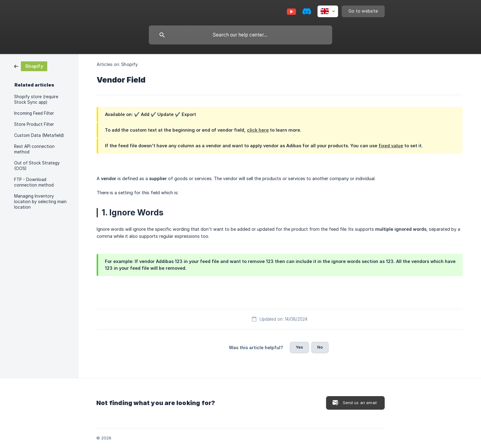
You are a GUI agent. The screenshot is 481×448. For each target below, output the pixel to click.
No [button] (320, 347)
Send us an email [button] (360, 403)
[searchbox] (240, 35)
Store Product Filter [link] (34, 124)
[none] (328, 11)
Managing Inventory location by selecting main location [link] (40, 202)
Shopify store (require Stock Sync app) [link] (36, 99)
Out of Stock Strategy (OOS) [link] (37, 166)
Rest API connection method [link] (34, 149)
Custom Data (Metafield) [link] (39, 135)
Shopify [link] (129, 64)
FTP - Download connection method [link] (34, 182)
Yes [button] (299, 347)
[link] (31, 66)
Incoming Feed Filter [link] (34, 113)
